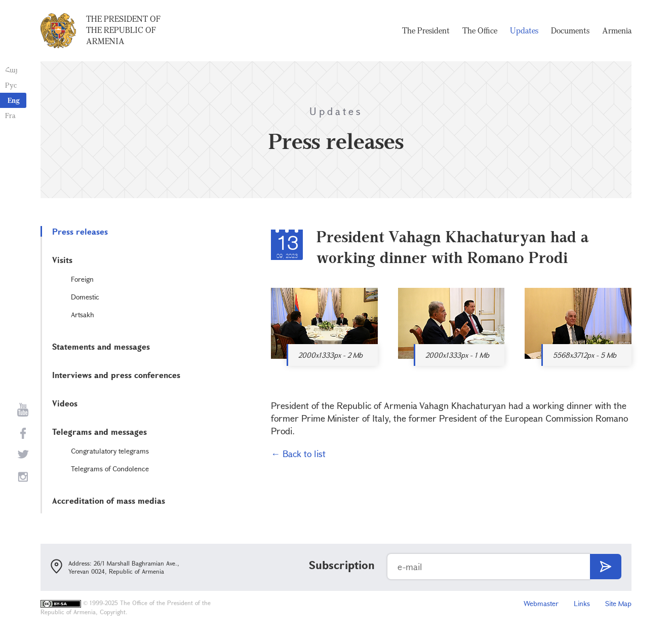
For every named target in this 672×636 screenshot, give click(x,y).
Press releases (80, 231)
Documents (570, 30)
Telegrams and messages (100, 432)
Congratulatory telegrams (110, 451)
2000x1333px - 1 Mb (457, 355)
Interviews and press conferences (116, 375)
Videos (65, 403)
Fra (10, 115)
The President (426, 30)
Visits (62, 260)
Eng (14, 100)
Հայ (11, 70)
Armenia (617, 30)
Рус (11, 85)
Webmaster (541, 603)
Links (582, 603)
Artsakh (83, 314)
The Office (480, 30)
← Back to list (298, 454)
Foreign (82, 279)
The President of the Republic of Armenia (123, 30)
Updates (524, 30)
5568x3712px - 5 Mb (585, 355)
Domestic (85, 297)
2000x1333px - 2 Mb (330, 355)
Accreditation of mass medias (109, 500)
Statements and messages (101, 346)
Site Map (618, 603)
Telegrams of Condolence (110, 469)
